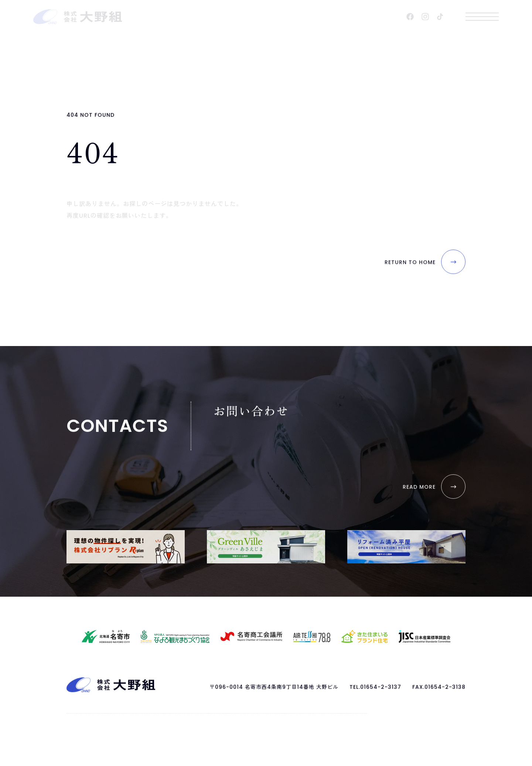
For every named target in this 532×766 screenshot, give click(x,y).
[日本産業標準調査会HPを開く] (424, 636)
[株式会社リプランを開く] (126, 547)
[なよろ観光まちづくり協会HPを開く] (175, 636)
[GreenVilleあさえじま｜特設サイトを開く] (266, 547)
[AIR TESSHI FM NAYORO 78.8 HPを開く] (312, 637)
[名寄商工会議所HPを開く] (251, 636)
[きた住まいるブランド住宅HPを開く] (364, 636)
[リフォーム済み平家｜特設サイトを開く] (406, 547)
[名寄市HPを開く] (106, 636)
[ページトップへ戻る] (111, 691)
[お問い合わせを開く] (419, 500)
